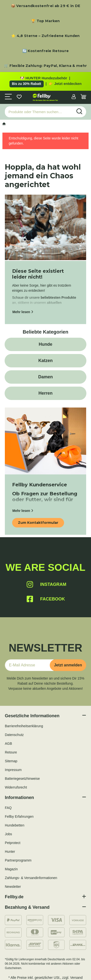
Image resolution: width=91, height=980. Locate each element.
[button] (74, 97)
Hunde (46, 344)
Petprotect (13, 843)
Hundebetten (15, 825)
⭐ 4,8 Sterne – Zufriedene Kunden (45, 36)
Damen (45, 377)
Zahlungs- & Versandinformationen (31, 878)
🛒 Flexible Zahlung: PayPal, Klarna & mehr (45, 66)
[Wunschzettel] (19, 97)
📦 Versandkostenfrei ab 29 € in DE (46, 6)
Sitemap (11, 761)
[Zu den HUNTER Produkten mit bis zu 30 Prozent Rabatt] (45, 81)
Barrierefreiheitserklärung (24, 726)
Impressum (13, 770)
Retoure (11, 752)
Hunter (10, 852)
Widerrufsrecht (16, 787)
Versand (76, 978)
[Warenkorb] (83, 97)
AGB (8, 744)
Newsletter (13, 887)
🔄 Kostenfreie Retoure (45, 51)
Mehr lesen (23, 312)
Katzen (45, 361)
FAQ (8, 808)
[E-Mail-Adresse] (29, 665)
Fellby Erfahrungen (19, 817)
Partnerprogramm (18, 860)
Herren (45, 393)
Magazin (11, 869)
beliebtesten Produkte (58, 298)
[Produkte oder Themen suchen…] (39, 112)
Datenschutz (14, 735)
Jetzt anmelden (68, 665)
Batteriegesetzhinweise (22, 779)
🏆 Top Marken (45, 21)
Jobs (8, 834)
